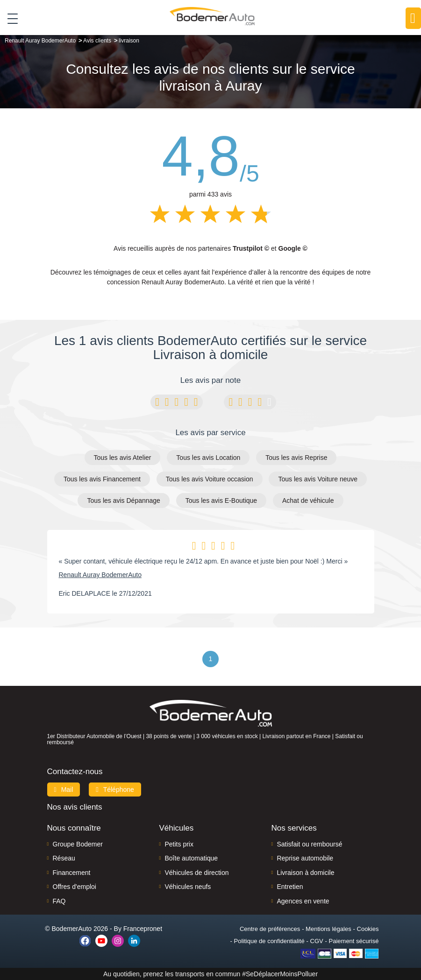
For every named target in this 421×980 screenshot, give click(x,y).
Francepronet (143, 929)
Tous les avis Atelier (123, 458)
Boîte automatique (191, 858)
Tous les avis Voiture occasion (210, 479)
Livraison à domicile (305, 873)
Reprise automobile (305, 858)
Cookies (368, 929)
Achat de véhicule (308, 501)
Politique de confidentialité (269, 941)
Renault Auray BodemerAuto (100, 575)
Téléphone (115, 790)
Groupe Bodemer (78, 844)
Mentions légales (328, 929)
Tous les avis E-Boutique (221, 501)
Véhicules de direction (196, 873)
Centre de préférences (270, 929)
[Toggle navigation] (9, 18)
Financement (72, 873)
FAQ (59, 901)
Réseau (64, 858)
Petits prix (179, 844)
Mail (64, 790)
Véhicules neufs (188, 887)
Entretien (290, 887)
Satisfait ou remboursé (309, 844)
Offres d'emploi (75, 887)
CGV (317, 941)
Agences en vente (303, 901)
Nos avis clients (75, 807)
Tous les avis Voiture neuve (318, 479)
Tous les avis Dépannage (123, 501)
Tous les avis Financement (102, 479)
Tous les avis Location (208, 458)
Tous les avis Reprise (296, 458)
